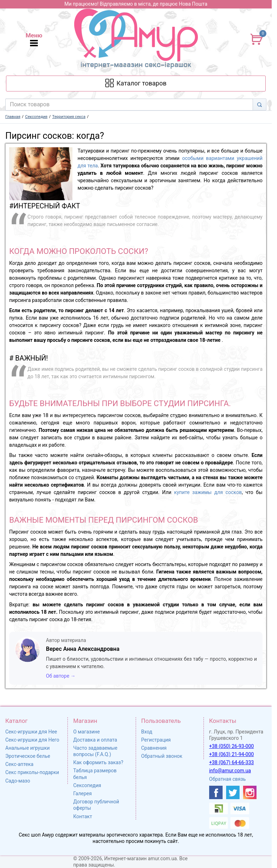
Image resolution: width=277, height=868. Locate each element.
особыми (194, 158)
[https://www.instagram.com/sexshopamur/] (250, 792)
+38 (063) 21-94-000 (232, 754)
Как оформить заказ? (98, 762)
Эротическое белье (28, 756)
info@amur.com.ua (230, 771)
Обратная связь (228, 779)
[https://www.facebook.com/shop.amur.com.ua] (216, 792)
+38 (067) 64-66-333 (232, 762)
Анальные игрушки (28, 748)
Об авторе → (61, 676)
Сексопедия (87, 785)
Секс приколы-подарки (32, 772)
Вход (147, 732)
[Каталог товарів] (136, 84)
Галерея (82, 793)
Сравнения (154, 748)
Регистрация (156, 740)
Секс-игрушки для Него (32, 740)
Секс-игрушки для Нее (31, 732)
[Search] (260, 105)
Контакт (82, 816)
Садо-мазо (18, 781)
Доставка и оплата (95, 740)
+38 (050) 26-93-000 (232, 746)
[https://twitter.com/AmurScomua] (233, 792)
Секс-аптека (19, 764)
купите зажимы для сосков (208, 492)
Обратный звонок (162, 756)
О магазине (86, 732)
